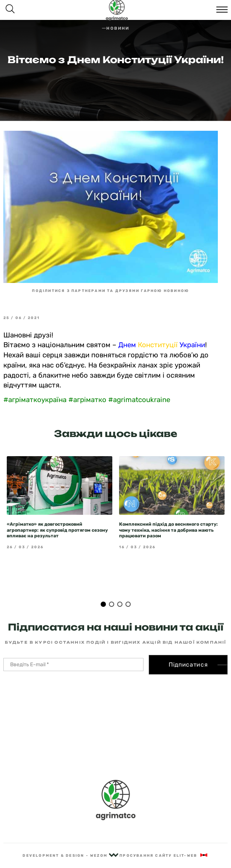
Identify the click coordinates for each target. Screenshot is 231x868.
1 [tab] (103, 604)
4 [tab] (128, 604)
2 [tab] (112, 604)
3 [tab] (120, 604)
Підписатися (188, 665)
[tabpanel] (60, 503)
